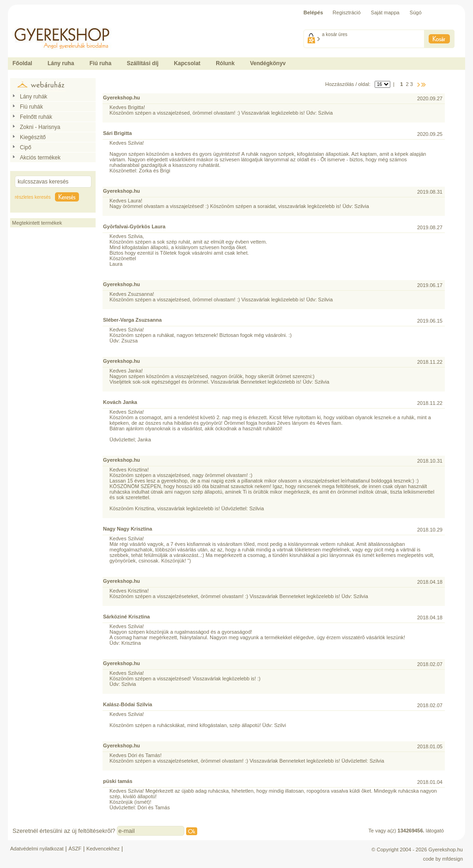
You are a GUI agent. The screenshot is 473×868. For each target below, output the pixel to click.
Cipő (26, 147)
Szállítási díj (143, 63)
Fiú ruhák (31, 107)
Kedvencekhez (103, 849)
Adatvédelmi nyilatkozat (37, 849)
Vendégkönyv (268, 63)
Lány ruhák (33, 97)
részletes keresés (33, 197)
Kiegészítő (33, 137)
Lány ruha (61, 63)
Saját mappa (385, 12)
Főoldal (22, 63)
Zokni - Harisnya (40, 127)
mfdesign (452, 859)
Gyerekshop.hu (446, 850)
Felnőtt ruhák (36, 117)
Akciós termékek (40, 158)
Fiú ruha (100, 63)
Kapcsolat (187, 63)
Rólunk (225, 63)
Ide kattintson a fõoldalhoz (37, 23)
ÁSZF (75, 849)
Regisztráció (347, 12)
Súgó (416, 12)
